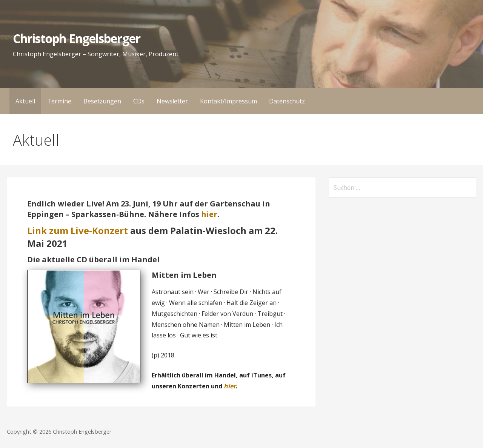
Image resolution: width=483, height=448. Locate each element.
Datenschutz (287, 101)
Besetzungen (102, 101)
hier (209, 214)
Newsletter (172, 101)
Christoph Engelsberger (77, 38)
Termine (59, 101)
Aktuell (25, 101)
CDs (139, 101)
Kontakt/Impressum (228, 101)
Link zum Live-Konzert (78, 230)
